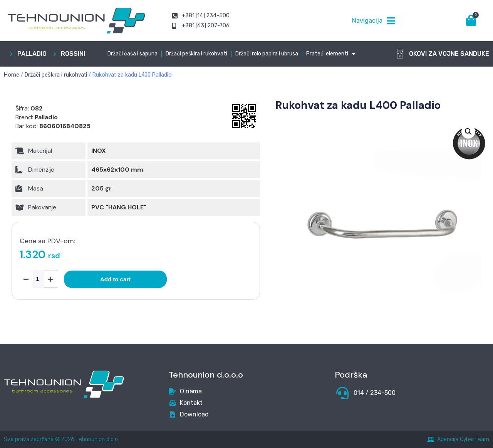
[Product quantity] (39, 279)
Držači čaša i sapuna (132, 54)
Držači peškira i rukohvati (196, 54)
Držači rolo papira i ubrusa (267, 54)
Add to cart (115, 279)
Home (12, 75)
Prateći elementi (331, 54)
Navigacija (367, 21)
